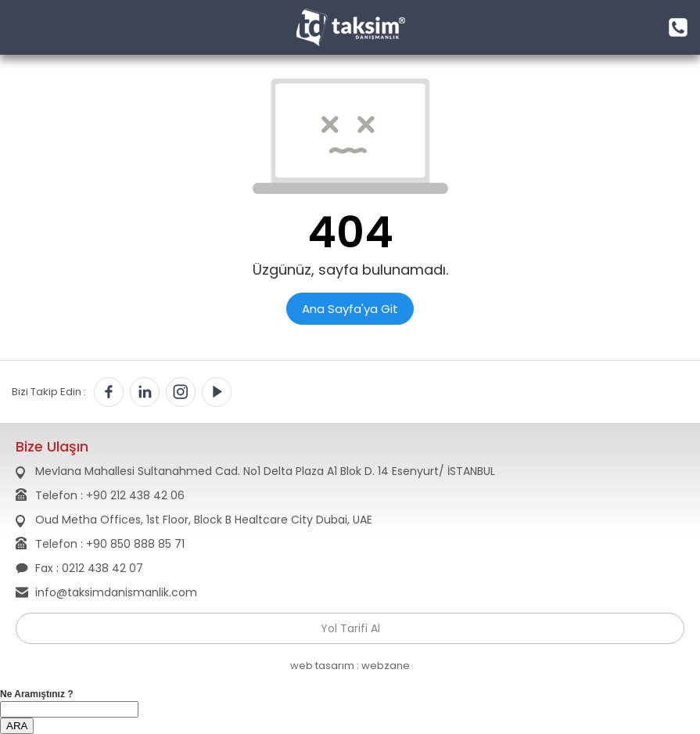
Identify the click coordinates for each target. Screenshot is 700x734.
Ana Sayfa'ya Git (350, 309)
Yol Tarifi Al (350, 628)
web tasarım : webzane (350, 666)
